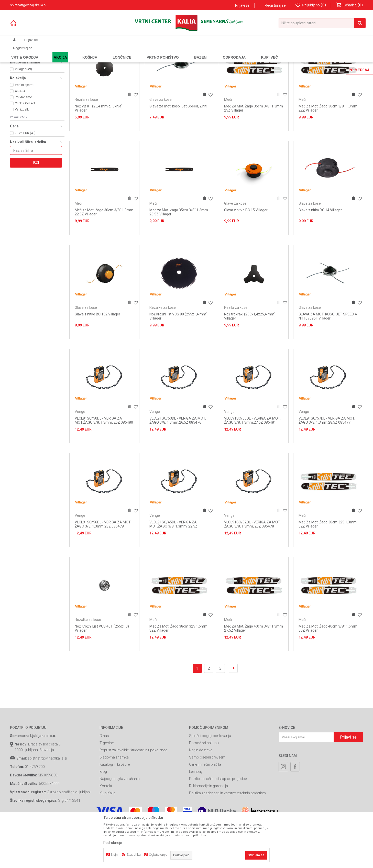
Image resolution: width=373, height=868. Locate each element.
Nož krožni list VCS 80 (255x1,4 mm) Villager (178, 362)
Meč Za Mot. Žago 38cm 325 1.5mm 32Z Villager (178, 674)
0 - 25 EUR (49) (25, 179)
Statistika (134, 855)
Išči (36, 209)
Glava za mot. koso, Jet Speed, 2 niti (178, 152)
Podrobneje (113, 843)
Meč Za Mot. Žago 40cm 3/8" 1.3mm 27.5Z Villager (254, 674)
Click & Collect (25, 149)
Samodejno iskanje (216, 60)
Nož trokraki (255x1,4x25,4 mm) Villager (250, 362)
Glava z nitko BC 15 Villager (246, 256)
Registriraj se (275, 5)
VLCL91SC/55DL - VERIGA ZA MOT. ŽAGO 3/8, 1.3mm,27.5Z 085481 (252, 466)
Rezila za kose (24, 84)
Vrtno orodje (79, 52)
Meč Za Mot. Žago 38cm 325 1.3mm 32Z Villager (328, 570)
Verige (19, 80)
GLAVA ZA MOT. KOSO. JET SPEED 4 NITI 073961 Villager (328, 362)
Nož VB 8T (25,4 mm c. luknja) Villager (99, 154)
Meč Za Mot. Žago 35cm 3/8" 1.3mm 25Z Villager (254, 154)
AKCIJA (20, 137)
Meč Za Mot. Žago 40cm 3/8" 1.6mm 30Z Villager (328, 674)
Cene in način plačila (205, 811)
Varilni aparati (25, 131)
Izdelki (48, 52)
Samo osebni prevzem (207, 804)
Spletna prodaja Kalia (25, 52)
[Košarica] (349, 5)
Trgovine (107, 789)
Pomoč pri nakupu (204, 789)
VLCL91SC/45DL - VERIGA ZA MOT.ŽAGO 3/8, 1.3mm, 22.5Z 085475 (173, 573)
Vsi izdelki (22, 156)
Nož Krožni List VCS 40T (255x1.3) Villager (102, 674)
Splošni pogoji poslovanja (210, 782)
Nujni (115, 855)
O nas (104, 782)
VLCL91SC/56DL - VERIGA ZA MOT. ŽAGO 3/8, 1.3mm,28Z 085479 (103, 570)
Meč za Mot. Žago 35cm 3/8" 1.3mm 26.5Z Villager (179, 258)
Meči (18, 88)
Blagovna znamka (114, 804)
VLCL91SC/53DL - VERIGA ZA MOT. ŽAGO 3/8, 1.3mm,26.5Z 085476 (178, 466)
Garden (61, 52)
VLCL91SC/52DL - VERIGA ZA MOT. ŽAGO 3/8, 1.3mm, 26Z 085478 (252, 570)
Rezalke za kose (26, 72)
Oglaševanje (158, 855)
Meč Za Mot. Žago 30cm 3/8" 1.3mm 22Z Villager (328, 154)
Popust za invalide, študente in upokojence (133, 796)
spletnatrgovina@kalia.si (47, 805)
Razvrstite (244, 60)
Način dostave (201, 796)
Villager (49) (23, 115)
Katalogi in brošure (115, 811)
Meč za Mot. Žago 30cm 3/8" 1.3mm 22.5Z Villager (104, 258)
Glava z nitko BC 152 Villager (97, 360)
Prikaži (310, 60)
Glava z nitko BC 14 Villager (320, 256)
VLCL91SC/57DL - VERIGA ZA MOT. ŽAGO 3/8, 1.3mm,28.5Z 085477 (327, 466)
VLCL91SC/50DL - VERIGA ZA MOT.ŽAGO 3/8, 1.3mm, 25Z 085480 (104, 466)
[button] (322, 23)
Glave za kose (25, 76)
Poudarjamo (23, 143)
